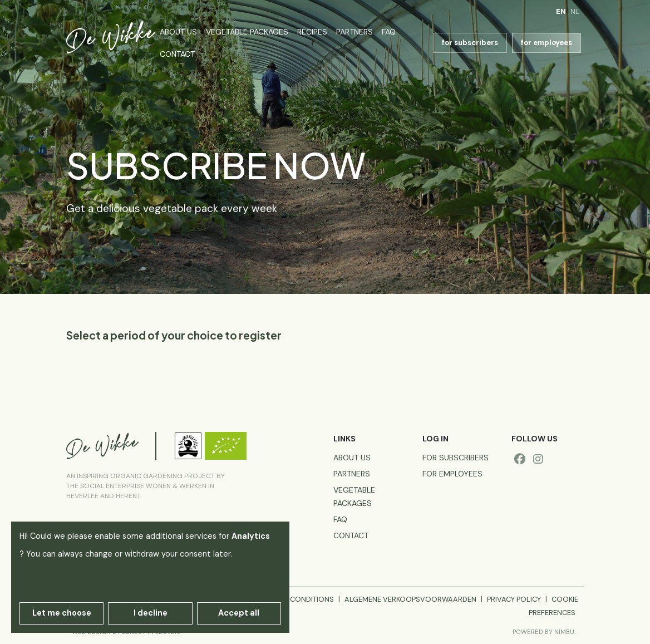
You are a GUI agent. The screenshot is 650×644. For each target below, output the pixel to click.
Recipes (312, 32)
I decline (151, 613)
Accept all (239, 613)
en (561, 11)
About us (178, 32)
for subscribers (470, 43)
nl (575, 11)
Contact (177, 54)
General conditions (295, 599)
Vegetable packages (247, 32)
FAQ (389, 32)
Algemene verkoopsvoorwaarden (410, 599)
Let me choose (62, 613)
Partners (354, 32)
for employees (546, 43)
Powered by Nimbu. (544, 632)
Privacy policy (514, 599)
